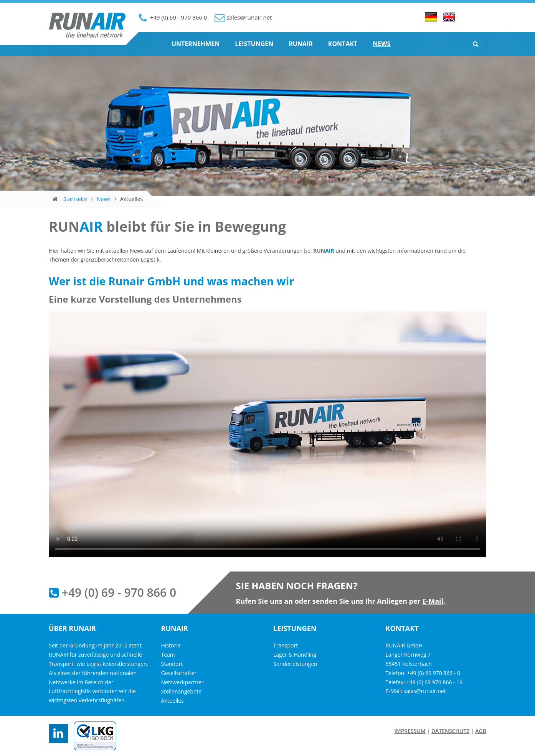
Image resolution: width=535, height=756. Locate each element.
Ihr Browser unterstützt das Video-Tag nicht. (267, 434)
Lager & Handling (295, 655)
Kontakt (343, 44)
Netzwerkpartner (182, 682)
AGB (481, 731)
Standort (172, 664)
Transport (286, 645)
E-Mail (433, 601)
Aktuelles (173, 701)
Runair (301, 44)
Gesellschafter (179, 673)
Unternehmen (196, 44)
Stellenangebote (182, 691)
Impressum (410, 731)
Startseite (75, 199)
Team (168, 655)
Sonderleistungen (295, 664)
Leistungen (254, 44)
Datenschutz (451, 731)
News (381, 44)
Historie (171, 645)
